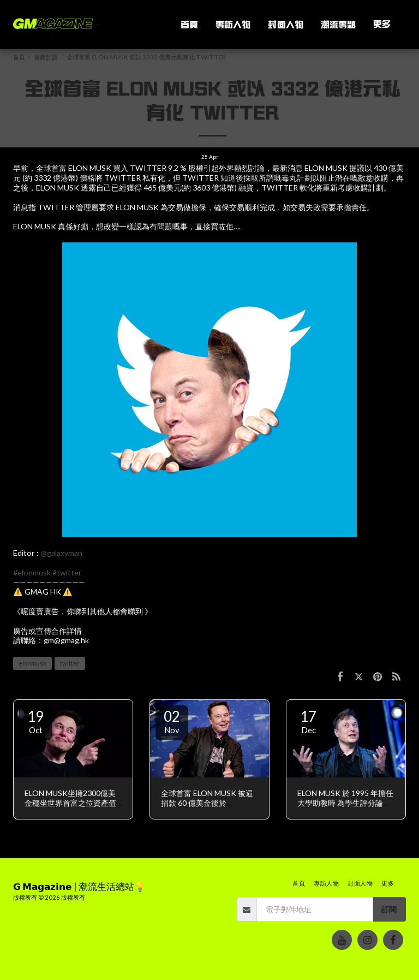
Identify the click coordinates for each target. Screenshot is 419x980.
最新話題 (46, 57)
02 (172, 721)
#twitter (67, 572)
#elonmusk (32, 572)
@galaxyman (61, 553)
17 (308, 721)
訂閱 (389, 909)
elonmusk (32, 663)
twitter (70, 663)
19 (35, 721)
